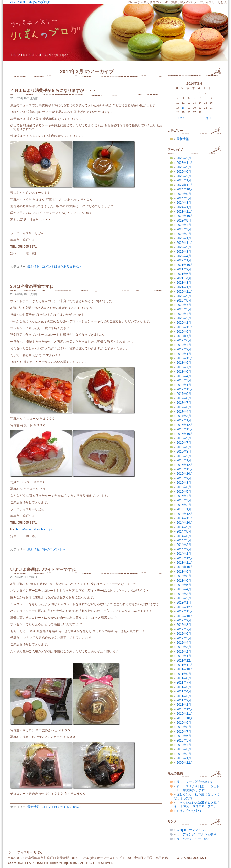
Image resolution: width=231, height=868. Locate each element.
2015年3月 (184, 500)
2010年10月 (185, 718)
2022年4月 (184, 256)
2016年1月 (184, 460)
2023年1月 (184, 238)
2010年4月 (184, 745)
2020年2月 (184, 318)
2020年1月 (184, 323)
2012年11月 (185, 611)
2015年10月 (185, 474)
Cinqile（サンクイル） (192, 830)
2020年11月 (185, 292)
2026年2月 (184, 158)
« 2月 (181, 118)
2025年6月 (184, 172)
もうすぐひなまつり (190, 811)
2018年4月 (184, 376)
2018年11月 (185, 358)
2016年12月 (185, 425)
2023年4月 (184, 225)
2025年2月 (184, 176)
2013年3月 (184, 594)
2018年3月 (184, 380)
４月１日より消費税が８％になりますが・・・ (53, 91)
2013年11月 (185, 563)
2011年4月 (184, 691)
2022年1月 (184, 260)
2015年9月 (184, 478)
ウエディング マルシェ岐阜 (196, 834)
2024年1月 (184, 207)
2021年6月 (184, 274)
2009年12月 (185, 763)
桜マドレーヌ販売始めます (195, 782)
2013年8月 (184, 576)
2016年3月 (184, 452)
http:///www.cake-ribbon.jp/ (34, 529)
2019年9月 (184, 332)
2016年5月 (184, 447)
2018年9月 (184, 363)
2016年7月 (184, 443)
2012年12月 (185, 607)
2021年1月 (184, 287)
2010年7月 (184, 732)
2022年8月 (184, 252)
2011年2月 (184, 700)
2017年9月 (184, 394)
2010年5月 (184, 740)
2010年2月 (184, 754)
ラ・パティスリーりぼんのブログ (27, 2)
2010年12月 (185, 709)
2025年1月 (184, 180)
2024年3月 (184, 203)
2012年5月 (184, 638)
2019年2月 (184, 349)
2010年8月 (184, 727)
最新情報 (34, 267)
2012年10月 (185, 616)
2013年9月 (184, 572)
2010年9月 (184, 723)
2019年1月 (184, 354)
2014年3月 (184, 545)
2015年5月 (184, 492)
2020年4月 (184, 314)
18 (183, 108)
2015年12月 (185, 465)
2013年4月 (184, 589)
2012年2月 (184, 652)
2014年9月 (184, 527)
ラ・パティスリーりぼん (193, 839)
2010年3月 (184, 749)
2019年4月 (184, 345)
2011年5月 (184, 687)
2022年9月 (184, 247)
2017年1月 (184, 420)
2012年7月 (184, 629)
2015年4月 (184, 496)
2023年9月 (184, 221)
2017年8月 (184, 398)
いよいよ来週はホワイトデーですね (43, 569)
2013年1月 (184, 603)
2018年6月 (184, 372)
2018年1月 (184, 385)
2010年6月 (184, 736)
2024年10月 (185, 189)
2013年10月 (185, 567)
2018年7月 (184, 367)
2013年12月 (185, 558)
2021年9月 (184, 269)
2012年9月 (184, 620)
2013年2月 (184, 598)
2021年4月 (184, 278)
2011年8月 (184, 678)
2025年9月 (184, 167)
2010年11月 (185, 714)
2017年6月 (184, 407)
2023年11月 (185, 212)
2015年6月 (184, 487)
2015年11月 (185, 469)
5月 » (208, 118)
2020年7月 (184, 305)
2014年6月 (184, 536)
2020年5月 (184, 309)
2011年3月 (184, 696)
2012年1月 (184, 656)
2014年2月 (184, 549)
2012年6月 (184, 634)
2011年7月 (184, 682)
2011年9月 (184, 674)
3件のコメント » (53, 549)
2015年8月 (184, 483)
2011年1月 (184, 705)
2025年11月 (185, 163)
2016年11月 (185, 429)
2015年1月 (184, 509)
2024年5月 (184, 198)
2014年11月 (185, 518)
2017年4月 (184, 412)
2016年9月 (184, 438)
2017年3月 (184, 416)
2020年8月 (184, 300)
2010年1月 (184, 758)
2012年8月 (184, 625)
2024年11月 (185, 185)
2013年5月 (184, 585)
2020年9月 (184, 296)
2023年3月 (184, 229)
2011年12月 (185, 661)
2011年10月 (185, 669)
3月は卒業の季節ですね (32, 287)
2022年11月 (185, 243)
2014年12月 (185, 514)
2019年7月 (184, 336)
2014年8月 (184, 531)
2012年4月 (184, 643)
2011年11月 (185, 665)
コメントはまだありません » (62, 267)
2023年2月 (184, 234)
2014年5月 (184, 540)
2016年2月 (184, 456)
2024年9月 (184, 194)
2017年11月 (185, 389)
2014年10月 (185, 523)
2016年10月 (185, 434)
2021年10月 (185, 265)
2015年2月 (184, 505)
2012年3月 (184, 647)
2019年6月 (184, 340)
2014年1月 (184, 554)
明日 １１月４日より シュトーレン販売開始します (197, 788)
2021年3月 (184, 283)
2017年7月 (184, 403)
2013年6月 (184, 581)
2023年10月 (185, 216)
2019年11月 (185, 327)
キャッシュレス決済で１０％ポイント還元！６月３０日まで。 (197, 804)
